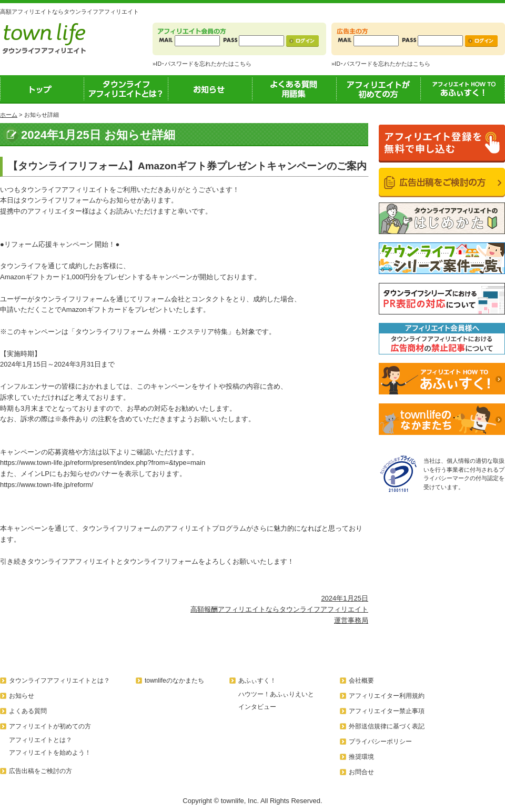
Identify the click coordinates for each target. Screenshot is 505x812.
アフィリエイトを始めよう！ (50, 753)
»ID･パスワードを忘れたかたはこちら (202, 64)
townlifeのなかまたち (174, 681)
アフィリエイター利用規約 (387, 696)
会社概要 (361, 681)
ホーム (9, 115)
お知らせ (210, 89)
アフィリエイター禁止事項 (387, 711)
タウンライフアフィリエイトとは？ (126, 89)
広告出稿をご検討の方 (41, 771)
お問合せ (361, 772)
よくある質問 (28, 711)
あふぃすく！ (463, 89)
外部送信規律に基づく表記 (387, 726)
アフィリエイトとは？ (41, 740)
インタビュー (257, 707)
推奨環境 (361, 757)
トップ (42, 89)
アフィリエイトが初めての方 (379, 89)
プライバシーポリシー (380, 742)
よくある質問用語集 (295, 89)
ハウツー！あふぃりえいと (276, 694)
